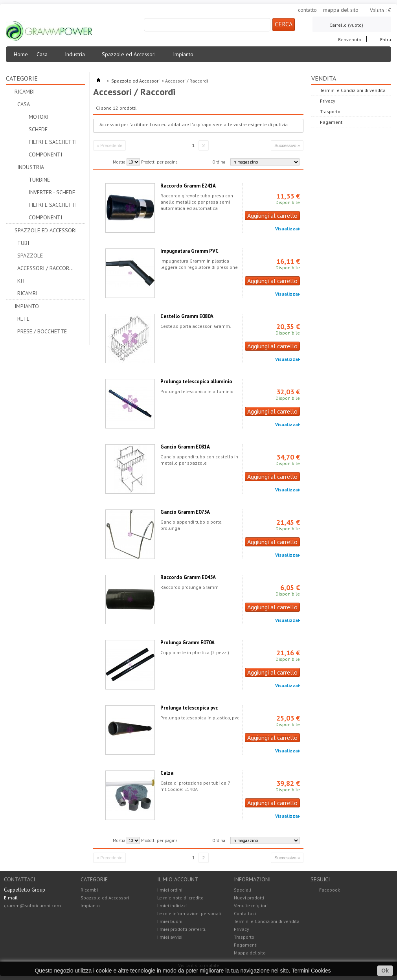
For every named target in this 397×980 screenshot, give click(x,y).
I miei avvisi (170, 937)
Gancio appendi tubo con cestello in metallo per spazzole (199, 460)
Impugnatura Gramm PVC (189, 251)
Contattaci (245, 913)
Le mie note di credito (180, 898)
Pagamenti (332, 122)
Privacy (328, 101)
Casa (44, 56)
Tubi (23, 243)
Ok (385, 971)
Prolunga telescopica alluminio (196, 382)
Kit (21, 281)
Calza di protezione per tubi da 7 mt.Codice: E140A (195, 786)
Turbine (39, 180)
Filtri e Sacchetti (53, 142)
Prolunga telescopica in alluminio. (198, 391)
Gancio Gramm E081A (185, 447)
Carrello (346, 25)
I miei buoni (170, 921)
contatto (307, 10)
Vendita (324, 78)
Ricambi (25, 92)
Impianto (186, 56)
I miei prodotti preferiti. (182, 929)
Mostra (119, 162)
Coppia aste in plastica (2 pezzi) (195, 652)
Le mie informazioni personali (189, 914)
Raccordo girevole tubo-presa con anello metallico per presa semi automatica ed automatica (197, 202)
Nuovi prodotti (249, 898)
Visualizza (287, 229)
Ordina (219, 162)
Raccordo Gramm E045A (188, 577)
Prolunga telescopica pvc (189, 708)
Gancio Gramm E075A (185, 512)
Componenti (45, 154)
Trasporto (330, 111)
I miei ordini (170, 890)
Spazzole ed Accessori (131, 56)
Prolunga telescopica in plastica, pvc (200, 718)
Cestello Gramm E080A (187, 316)
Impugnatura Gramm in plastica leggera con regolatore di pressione (199, 264)
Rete (23, 319)
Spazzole (30, 256)
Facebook (330, 890)
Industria (77, 56)
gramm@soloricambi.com (32, 906)
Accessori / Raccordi (46, 268)
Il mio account (178, 879)
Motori (39, 117)
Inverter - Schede (52, 192)
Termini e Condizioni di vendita (353, 90)
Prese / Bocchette (42, 331)
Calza (167, 773)
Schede (38, 129)
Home (21, 54)
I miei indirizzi (172, 906)
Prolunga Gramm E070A (187, 643)
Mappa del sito (250, 953)
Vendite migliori (251, 906)
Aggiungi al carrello (272, 215)
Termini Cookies (311, 971)
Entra (386, 39)
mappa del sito (341, 10)
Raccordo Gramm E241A (188, 186)
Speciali (243, 890)
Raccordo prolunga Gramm (189, 587)
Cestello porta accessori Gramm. (196, 326)
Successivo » (287, 145)
